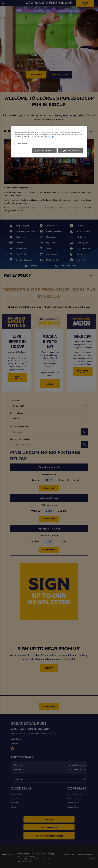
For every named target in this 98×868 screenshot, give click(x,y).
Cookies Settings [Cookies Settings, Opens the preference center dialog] (23, 144)
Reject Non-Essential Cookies (44, 151)
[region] (49, 142)
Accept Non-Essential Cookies (71, 151)
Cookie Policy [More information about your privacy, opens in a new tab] (50, 137)
